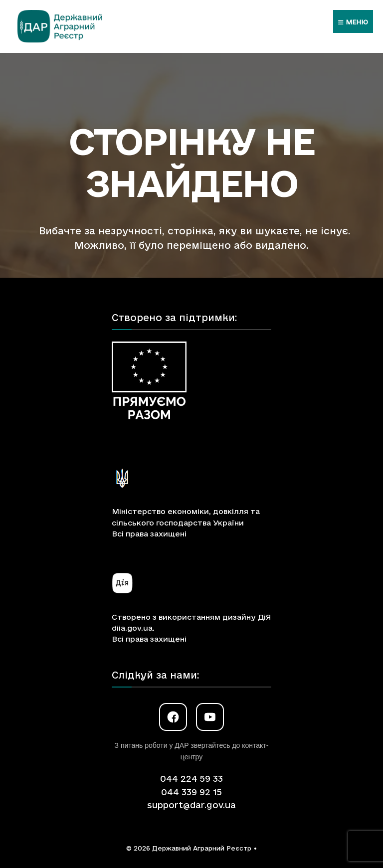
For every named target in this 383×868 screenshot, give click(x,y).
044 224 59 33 (191, 779)
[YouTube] (210, 717)
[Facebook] (173, 717)
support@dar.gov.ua (191, 805)
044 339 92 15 (191, 792)
